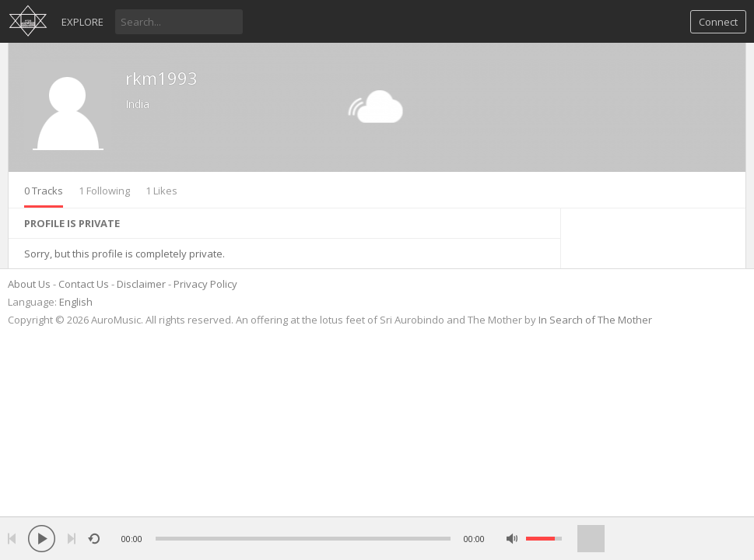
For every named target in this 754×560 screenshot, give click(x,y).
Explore (82, 22)
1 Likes (161, 191)
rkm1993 (161, 78)
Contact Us (84, 284)
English (76, 302)
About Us (29, 284)
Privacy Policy (205, 284)
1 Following (104, 191)
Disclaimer (141, 284)
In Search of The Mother (595, 320)
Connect (718, 22)
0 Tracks (44, 191)
